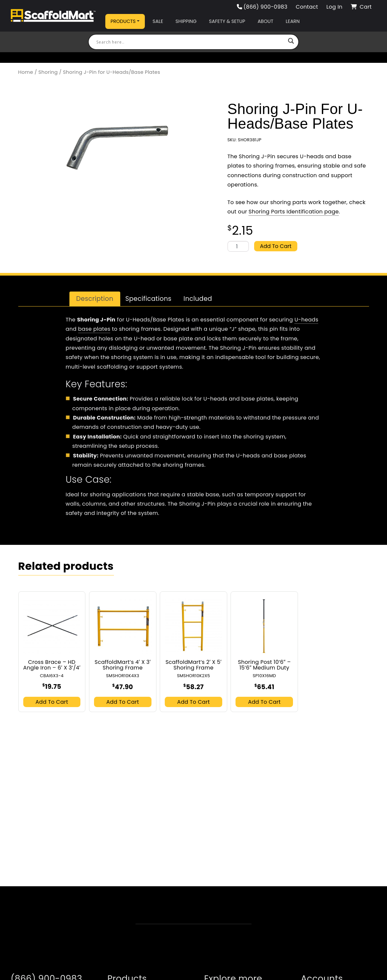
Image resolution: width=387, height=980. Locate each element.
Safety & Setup (227, 21)
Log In (334, 7)
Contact (307, 7)
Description (95, 299)
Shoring (48, 72)
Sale (158, 21)
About (265, 21)
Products (123, 21)
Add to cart (276, 246)
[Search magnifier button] (291, 42)
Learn (293, 21)
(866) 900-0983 (262, 7)
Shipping (186, 21)
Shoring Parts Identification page (293, 212)
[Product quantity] (238, 246)
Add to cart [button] (52, 702)
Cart (361, 7)
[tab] (95, 299)
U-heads (306, 320)
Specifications (148, 299)
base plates (94, 329)
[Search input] (191, 42)
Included (198, 299)
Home (26, 72)
